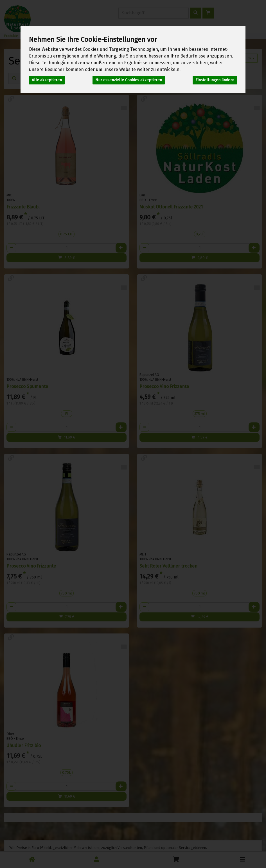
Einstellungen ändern (215, 80)
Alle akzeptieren (47, 80)
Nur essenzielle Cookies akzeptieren (129, 80)
